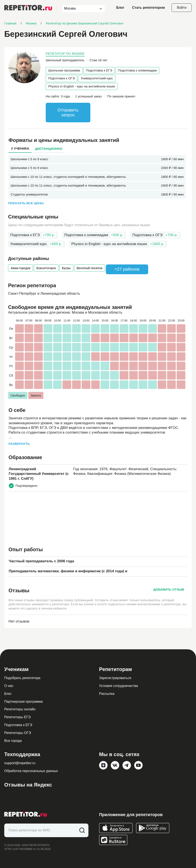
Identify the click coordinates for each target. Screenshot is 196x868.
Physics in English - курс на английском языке (82, 86)
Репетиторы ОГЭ (18, 733)
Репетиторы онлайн (20, 709)
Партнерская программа (23, 702)
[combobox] (80, 9)
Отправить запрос (68, 112)
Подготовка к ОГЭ (61, 78)
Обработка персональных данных (31, 771)
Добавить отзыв (169, 589)
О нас (9, 686)
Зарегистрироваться (115, 678)
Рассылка (107, 694)
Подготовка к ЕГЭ (99, 70)
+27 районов (127, 269)
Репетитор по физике (65, 54)
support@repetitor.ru (20, 763)
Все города (13, 741)
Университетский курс (97, 78)
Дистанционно (49, 149)
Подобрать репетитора (22, 678)
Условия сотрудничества (119, 686)
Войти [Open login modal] (182, 8)
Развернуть (19, 444)
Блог (120, 8)
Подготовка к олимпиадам (138, 70)
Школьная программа (64, 70)
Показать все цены (26, 203)
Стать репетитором (149, 8)
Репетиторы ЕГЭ (17, 717)
